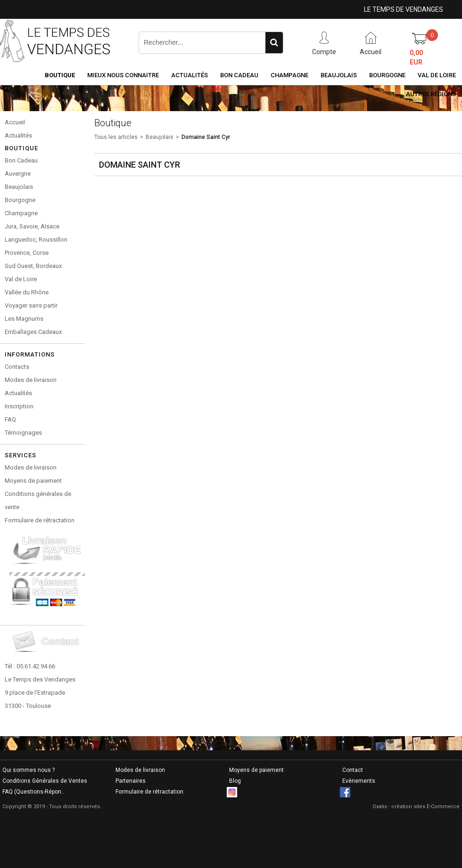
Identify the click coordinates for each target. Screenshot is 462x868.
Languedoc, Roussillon (36, 239)
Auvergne (18, 174)
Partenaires (131, 781)
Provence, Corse (27, 253)
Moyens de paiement (33, 481)
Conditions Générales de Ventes (45, 781)
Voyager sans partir (31, 305)
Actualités (190, 75)
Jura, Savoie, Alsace (32, 226)
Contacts (17, 367)
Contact (353, 770)
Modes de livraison (31, 380)
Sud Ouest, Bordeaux (33, 266)
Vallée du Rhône (27, 292)
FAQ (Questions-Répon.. (33, 792)
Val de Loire (437, 75)
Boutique (60, 75)
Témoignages (23, 433)
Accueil (15, 122)
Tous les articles (116, 137)
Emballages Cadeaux (33, 332)
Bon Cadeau (239, 75)
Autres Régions (431, 94)
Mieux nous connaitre (123, 75)
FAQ (10, 419)
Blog (235, 781)
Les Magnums (24, 319)
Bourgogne (387, 75)
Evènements (359, 781)
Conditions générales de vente (38, 500)
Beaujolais (339, 75)
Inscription (19, 406)
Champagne (289, 75)
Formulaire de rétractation (40, 520)
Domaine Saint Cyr (206, 137)
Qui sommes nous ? (29, 770)
